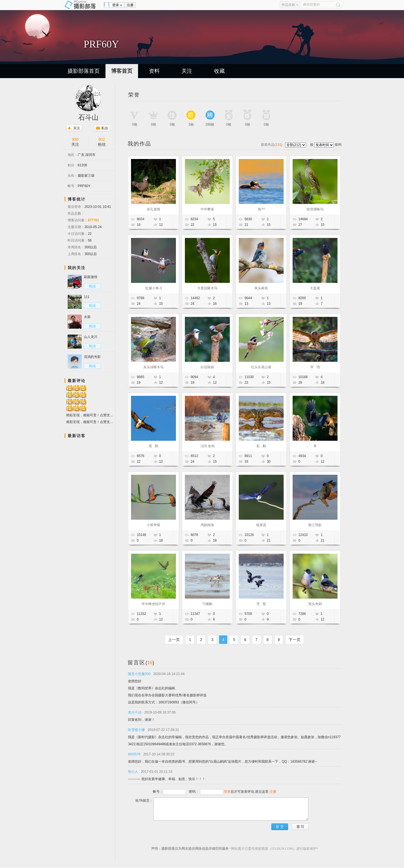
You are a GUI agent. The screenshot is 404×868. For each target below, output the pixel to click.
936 (75, 139)
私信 (105, 128)
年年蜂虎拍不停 (153, 604)
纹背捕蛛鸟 (315, 209)
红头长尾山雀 (261, 367)
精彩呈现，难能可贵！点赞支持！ (90, 415)
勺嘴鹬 (207, 604)
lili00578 (134, 754)
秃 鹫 (261, 604)
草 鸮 (315, 367)
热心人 (133, 772)
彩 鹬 (261, 446)
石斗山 (88, 117)
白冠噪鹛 (207, 367)
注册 (130, 5)
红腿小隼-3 (154, 288)
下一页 (295, 640)
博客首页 (122, 71)
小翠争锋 (153, 525)
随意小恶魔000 (139, 674)
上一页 (174, 640)
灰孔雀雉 (153, 209)
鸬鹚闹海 (207, 525)
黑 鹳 (153, 446)
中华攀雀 (207, 209)
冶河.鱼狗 (207, 446)
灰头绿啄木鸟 (153, 367)
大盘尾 (315, 288)
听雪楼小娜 (136, 730)
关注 (187, 71)
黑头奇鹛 (315, 604)
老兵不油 (135, 712)
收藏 (219, 71)
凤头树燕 (261, 288)
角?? (261, 209)
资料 (154, 71)
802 (102, 139)
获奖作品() (272, 145)
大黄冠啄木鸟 (207, 288)
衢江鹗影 (315, 525)
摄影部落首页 (84, 71)
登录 (116, 5)
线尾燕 (261, 525)
